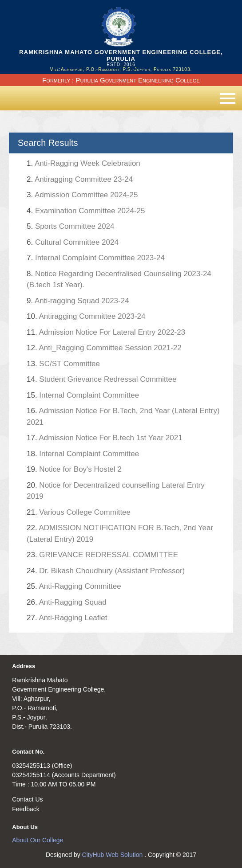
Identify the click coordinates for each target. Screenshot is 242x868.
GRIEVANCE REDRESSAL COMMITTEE (102, 555)
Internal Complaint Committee (83, 395)
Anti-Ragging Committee (74, 586)
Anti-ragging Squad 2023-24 (78, 301)
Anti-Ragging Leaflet (67, 618)
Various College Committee (79, 512)
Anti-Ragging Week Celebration (83, 163)
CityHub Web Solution (113, 855)
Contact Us (27, 799)
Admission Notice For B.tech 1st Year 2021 (105, 438)
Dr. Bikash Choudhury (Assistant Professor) (106, 571)
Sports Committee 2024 (71, 226)
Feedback (26, 809)
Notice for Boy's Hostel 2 (74, 469)
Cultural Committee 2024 (73, 242)
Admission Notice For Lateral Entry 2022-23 (106, 332)
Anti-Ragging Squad (67, 602)
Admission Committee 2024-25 (82, 195)
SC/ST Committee (63, 364)
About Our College (38, 840)
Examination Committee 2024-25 (86, 211)
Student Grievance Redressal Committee (101, 379)
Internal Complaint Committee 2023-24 (96, 258)
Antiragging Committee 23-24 (80, 179)
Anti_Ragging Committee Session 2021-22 (104, 348)
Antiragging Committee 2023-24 (86, 316)
